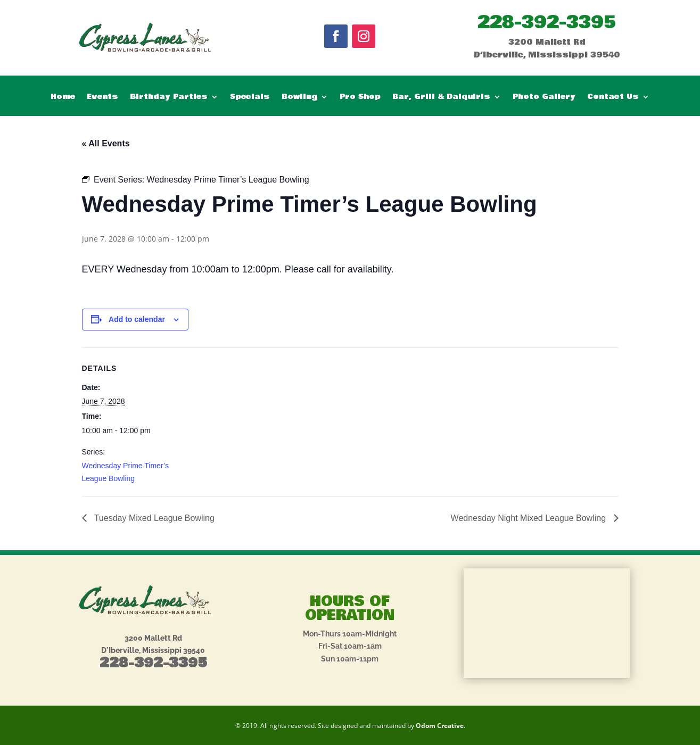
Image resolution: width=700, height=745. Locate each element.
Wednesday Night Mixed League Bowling (530, 518)
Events (102, 98)
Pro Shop (360, 98)
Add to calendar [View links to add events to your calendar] (137, 319)
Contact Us (613, 98)
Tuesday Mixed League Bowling (153, 518)
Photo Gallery (544, 98)
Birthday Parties (169, 98)
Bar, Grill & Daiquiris (441, 98)
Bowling (299, 98)
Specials (250, 98)
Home (63, 98)
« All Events (106, 143)
